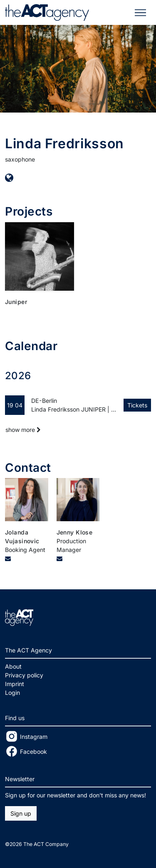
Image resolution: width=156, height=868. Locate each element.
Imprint (15, 684)
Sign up (21, 813)
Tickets (137, 405)
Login (12, 693)
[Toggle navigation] (140, 13)
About (13, 666)
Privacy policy (24, 675)
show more (23, 430)
